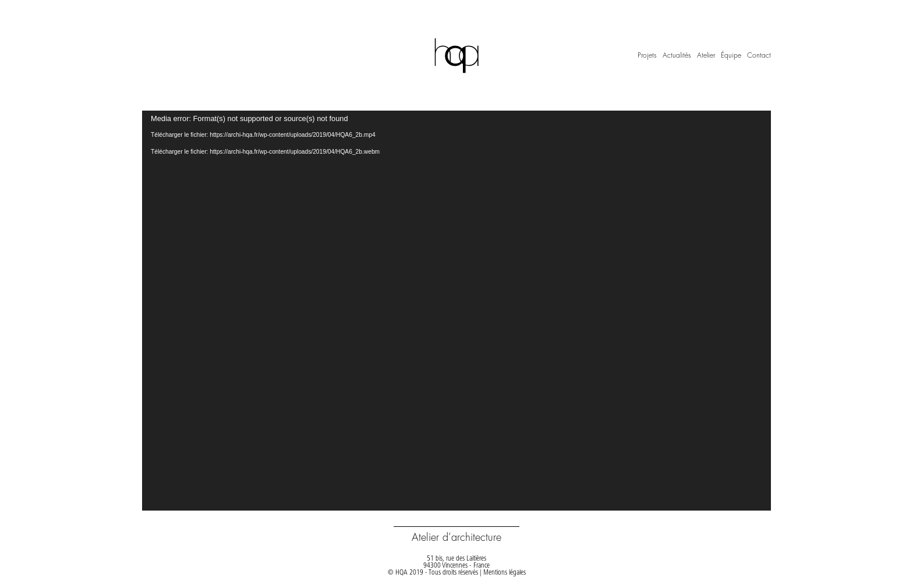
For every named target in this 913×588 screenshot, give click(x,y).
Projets (647, 55)
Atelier (706, 55)
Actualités (677, 55)
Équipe (731, 55)
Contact (759, 55)
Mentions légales (505, 573)
